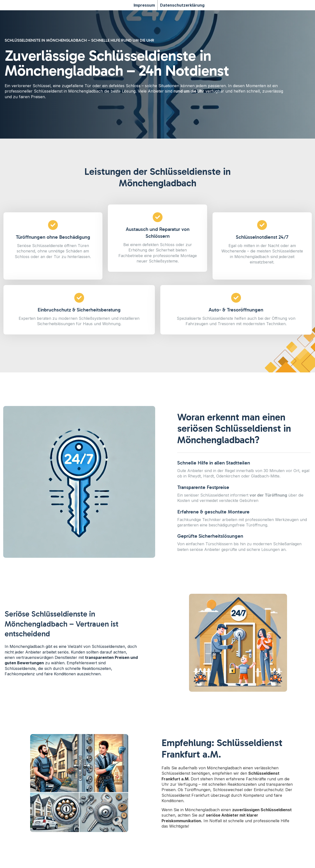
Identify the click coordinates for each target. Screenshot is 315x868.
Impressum (144, 5)
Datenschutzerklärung (182, 5)
